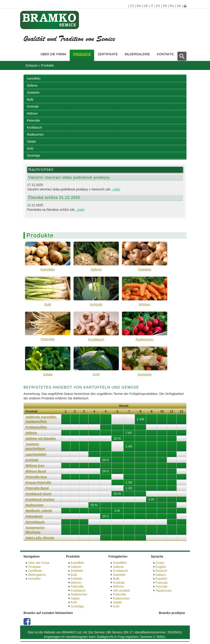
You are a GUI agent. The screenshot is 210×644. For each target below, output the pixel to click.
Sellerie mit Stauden (41, 438)
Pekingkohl (34, 516)
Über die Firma (53, 54)
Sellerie (32, 86)
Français (162, 583)
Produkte (82, 54)
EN (139, 6)
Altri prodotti (122, 591)
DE (146, 6)
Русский (161, 586)
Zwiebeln (33, 93)
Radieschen (35, 134)
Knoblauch (34, 127)
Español (161, 579)
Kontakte (165, 54)
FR (165, 6)
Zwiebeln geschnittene (35, 446)
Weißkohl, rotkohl (39, 511)
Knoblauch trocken (40, 499)
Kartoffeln (34, 79)
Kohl (30, 148)
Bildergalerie (137, 54)
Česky (160, 563)
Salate (31, 141)
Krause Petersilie (38, 482)
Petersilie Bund (37, 488)
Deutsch (161, 571)
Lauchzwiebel (36, 454)
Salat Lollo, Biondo (40, 538)
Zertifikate (108, 54)
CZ (132, 6)
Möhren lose (35, 466)
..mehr (116, 189)
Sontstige (33, 155)
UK (179, 6)
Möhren (32, 114)
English (161, 567)
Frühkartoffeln (36, 427)
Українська (163, 591)
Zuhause (31, 65)
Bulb (30, 100)
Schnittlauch (35, 522)
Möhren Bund (36, 471)
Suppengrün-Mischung (35, 530)
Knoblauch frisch (38, 494)
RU (172, 6)
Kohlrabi (33, 107)
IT (152, 6)
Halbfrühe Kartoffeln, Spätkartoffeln (41, 419)
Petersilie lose (36, 477)
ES (158, 6)
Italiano (161, 575)
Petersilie (33, 120)
